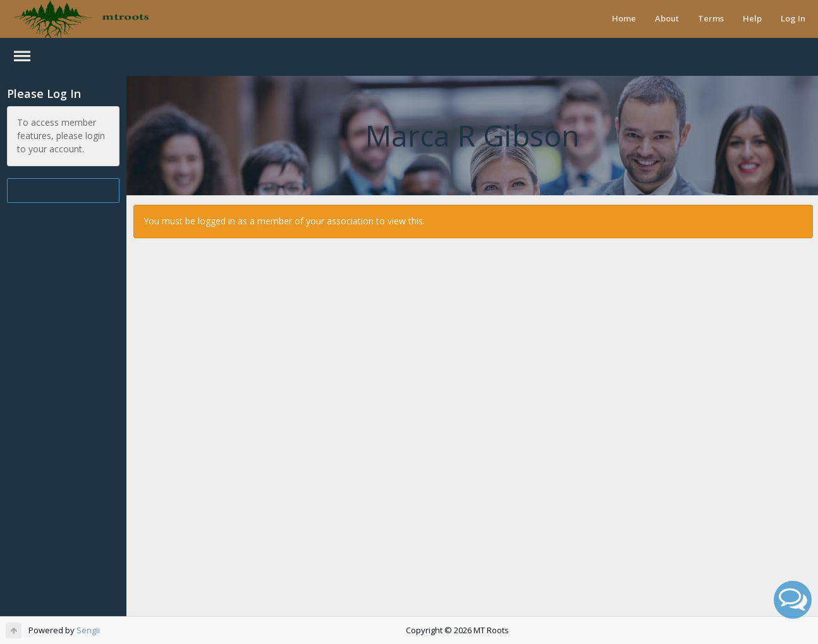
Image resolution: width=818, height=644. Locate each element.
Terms (711, 18)
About (667, 18)
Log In (793, 18)
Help (752, 18)
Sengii (88, 630)
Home (624, 18)
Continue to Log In (63, 190)
